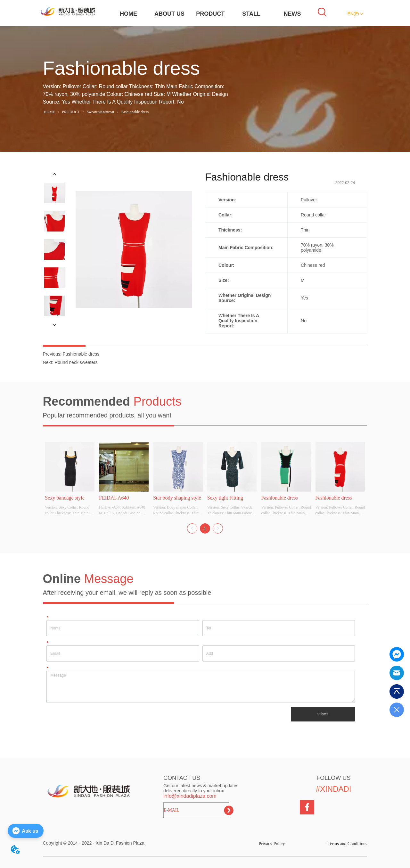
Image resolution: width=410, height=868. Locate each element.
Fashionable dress (134, 112)
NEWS (292, 14)
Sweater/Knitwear (100, 112)
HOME (128, 14)
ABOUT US (169, 14)
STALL (251, 14)
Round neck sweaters (76, 362)
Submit (323, 714)
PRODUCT (210, 14)
